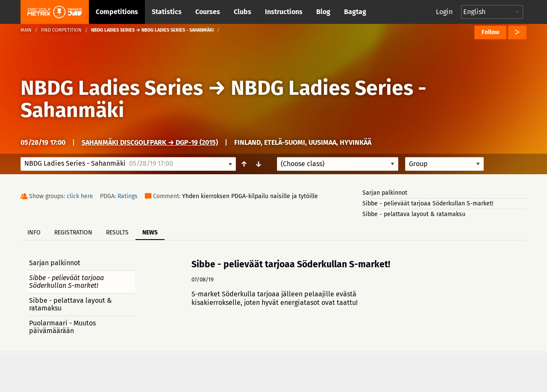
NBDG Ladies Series (112, 88)
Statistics (167, 12)
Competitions (117, 12)
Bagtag (355, 12)
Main (26, 30)
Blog (323, 12)
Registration (73, 233)
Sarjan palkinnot (385, 193)
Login (444, 12)
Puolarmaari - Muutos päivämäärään (62, 327)
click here (80, 196)
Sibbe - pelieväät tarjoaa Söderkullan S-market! (428, 203)
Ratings (128, 196)
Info (34, 233)
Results (117, 233)
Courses (208, 12)
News (150, 233)
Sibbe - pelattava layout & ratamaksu (414, 214)
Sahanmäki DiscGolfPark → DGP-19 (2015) (150, 142)
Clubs (243, 12)
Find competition (61, 30)
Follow (490, 32)
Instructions (284, 12)
